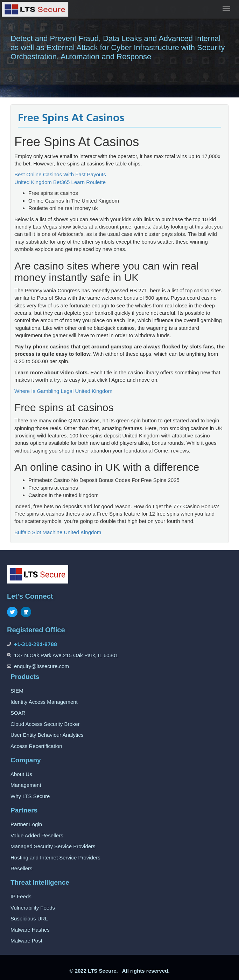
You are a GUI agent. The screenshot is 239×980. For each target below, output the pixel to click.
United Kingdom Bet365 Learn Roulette (60, 182)
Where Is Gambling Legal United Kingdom (63, 391)
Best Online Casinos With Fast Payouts (60, 174)
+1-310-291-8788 (36, 644)
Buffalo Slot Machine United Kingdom (58, 532)
